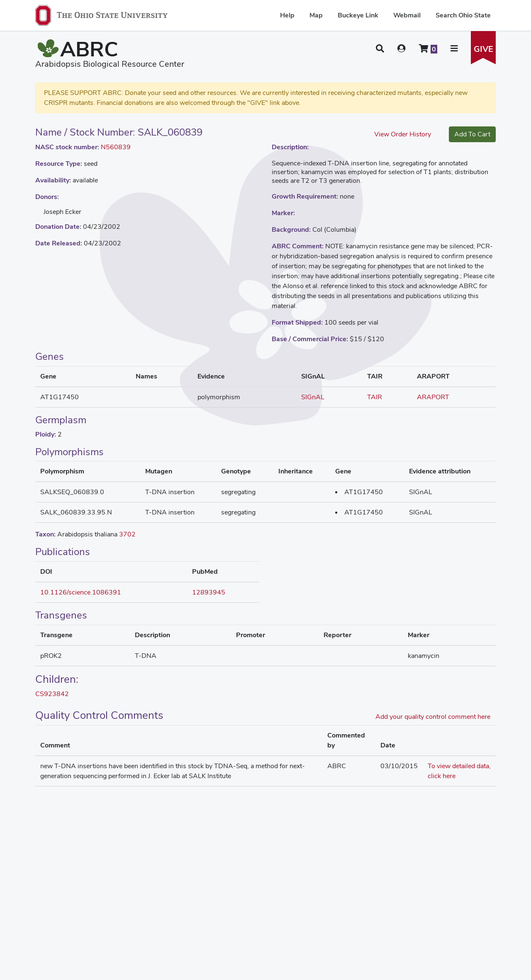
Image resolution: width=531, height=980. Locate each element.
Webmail (407, 15)
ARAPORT (433, 397)
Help (287, 15)
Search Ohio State (463, 15)
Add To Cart (472, 134)
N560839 (116, 147)
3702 (127, 534)
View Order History (403, 134)
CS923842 (52, 694)
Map (316, 15)
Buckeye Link (358, 15)
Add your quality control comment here (433, 717)
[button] (380, 49)
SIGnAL (313, 397)
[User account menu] (402, 49)
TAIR (375, 397)
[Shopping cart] (428, 49)
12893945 (209, 592)
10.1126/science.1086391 (81, 592)
